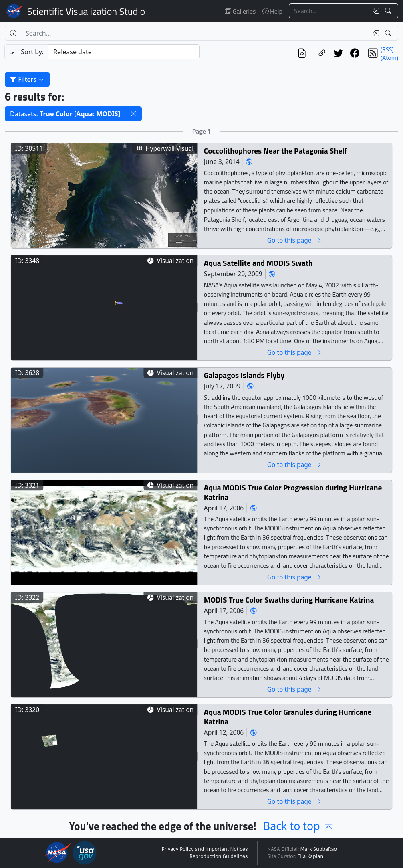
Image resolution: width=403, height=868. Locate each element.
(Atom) (389, 58)
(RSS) (387, 49)
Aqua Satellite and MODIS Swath (258, 263)
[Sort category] (124, 52)
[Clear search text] (374, 11)
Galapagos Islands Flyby (244, 375)
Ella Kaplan (311, 856)
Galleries (240, 11)
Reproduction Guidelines (219, 856)
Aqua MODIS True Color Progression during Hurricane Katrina (293, 493)
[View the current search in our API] (302, 53)
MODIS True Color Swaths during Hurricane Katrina (289, 600)
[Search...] (328, 11)
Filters (27, 79)
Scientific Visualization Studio (86, 11)
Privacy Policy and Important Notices (205, 849)
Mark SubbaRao (318, 849)
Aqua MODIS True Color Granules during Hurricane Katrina (288, 717)
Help (272, 11)
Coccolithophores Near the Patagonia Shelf (275, 151)
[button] (133, 114)
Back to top (299, 826)
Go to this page (295, 240)
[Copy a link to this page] (322, 53)
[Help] (13, 33)
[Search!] (389, 11)
